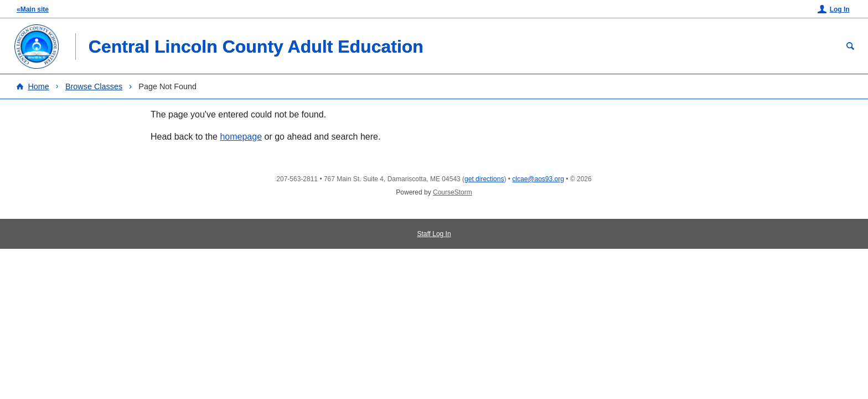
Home (38, 86)
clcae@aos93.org (538, 179)
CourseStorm (453, 192)
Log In (840, 9)
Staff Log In (434, 234)
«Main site (33, 9)
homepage (241, 137)
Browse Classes (94, 86)
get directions (484, 179)
